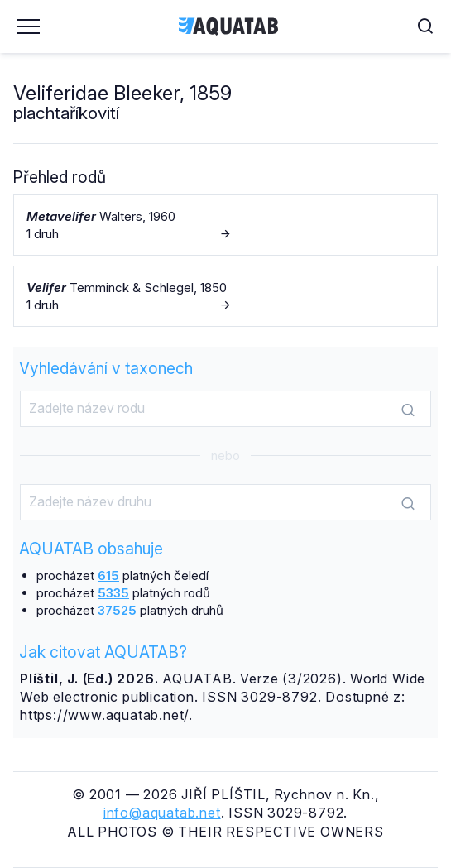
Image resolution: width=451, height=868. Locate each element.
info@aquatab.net (162, 813)
